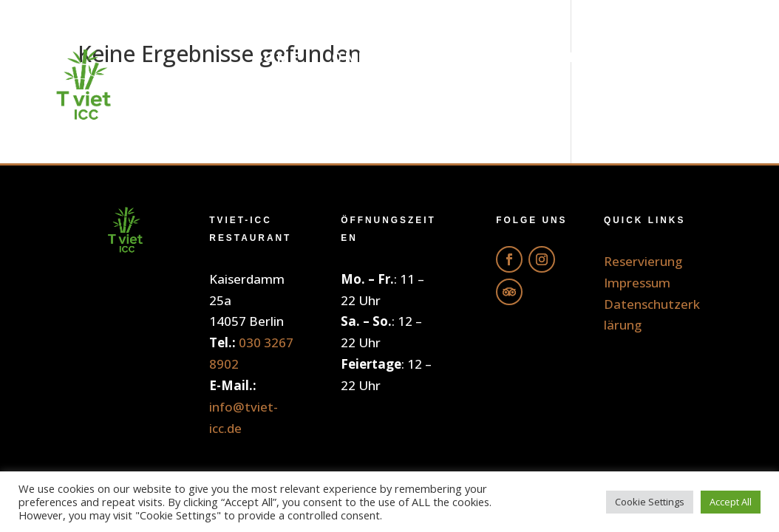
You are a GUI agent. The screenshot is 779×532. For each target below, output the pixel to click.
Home (276, 57)
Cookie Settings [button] (650, 502)
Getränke (582, 57)
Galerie (691, 57)
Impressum (637, 283)
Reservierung (663, 113)
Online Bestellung (419, 57)
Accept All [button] (731, 502)
